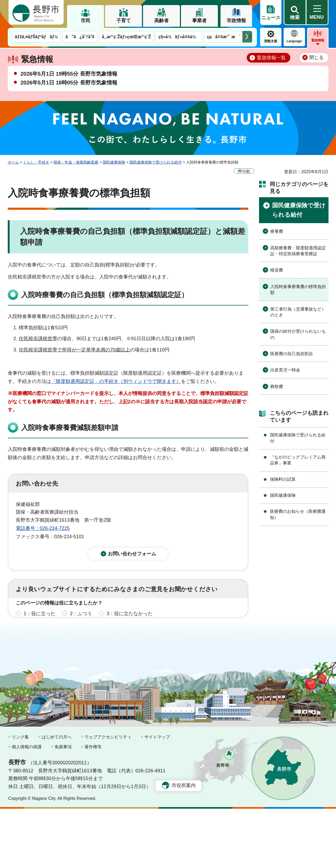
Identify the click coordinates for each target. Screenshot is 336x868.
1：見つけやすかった (47, 643)
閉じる (316, 57)
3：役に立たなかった (130, 619)
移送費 (277, 270)
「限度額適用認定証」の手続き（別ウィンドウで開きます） (116, 381)
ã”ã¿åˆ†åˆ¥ (80, 37)
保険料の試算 (283, 479)
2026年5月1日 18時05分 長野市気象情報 (69, 83)
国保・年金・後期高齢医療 (76, 162)
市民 (86, 21)
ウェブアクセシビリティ (108, 796)
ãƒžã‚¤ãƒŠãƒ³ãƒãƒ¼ (37, 37)
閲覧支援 (271, 41)
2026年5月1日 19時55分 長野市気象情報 (69, 74)
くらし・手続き (36, 162)
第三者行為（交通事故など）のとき (298, 312)
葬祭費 (277, 387)
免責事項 (63, 806)
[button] (295, 13)
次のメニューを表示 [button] (247, 37)
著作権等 (93, 806)
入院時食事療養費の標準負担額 (298, 290)
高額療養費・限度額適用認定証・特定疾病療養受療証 (298, 251)
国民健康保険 (114, 162)
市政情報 (236, 21)
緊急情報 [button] (318, 40)
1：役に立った (40, 619)
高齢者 (161, 21)
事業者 (199, 21)
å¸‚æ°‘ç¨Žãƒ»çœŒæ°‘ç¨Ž (126, 37)
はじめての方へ (57, 796)
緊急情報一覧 (271, 58)
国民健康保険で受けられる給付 (156, 162)
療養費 (277, 231)
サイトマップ (157, 796)
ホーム (13, 162)
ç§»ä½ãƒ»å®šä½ (179, 37)
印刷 (246, 171)
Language (294, 41)
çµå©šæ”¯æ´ (223, 37)
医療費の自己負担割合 (292, 354)
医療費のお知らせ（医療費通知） (298, 514)
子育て (123, 21)
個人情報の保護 (27, 806)
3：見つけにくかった (144, 643)
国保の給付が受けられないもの (298, 334)
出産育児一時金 (285, 370)
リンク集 (20, 796)
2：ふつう (81, 619)
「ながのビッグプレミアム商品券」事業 (298, 460)
